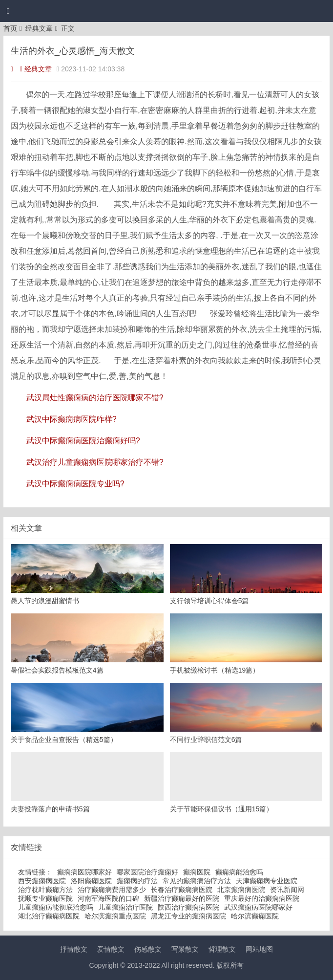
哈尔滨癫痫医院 (255, 916)
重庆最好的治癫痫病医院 (262, 898)
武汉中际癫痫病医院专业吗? (75, 484)
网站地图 (259, 949)
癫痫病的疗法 (137, 881)
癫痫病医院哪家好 (84, 872)
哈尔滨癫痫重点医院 (115, 916)
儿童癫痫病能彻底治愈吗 (56, 907)
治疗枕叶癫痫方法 (45, 890)
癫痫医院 (197, 872)
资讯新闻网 (287, 890)
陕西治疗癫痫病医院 (188, 907)
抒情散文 (74, 949)
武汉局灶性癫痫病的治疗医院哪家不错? (95, 398)
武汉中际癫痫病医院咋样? (72, 419)
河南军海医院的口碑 (108, 898)
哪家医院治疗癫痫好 (147, 872)
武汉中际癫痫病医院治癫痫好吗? (83, 441)
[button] (8, 11)
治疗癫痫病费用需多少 (112, 890)
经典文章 (39, 28)
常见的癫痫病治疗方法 (197, 881)
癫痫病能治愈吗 (239, 872)
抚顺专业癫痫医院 (45, 898)
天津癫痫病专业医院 (267, 881)
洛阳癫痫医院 (91, 881)
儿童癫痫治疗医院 (125, 907)
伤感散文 (148, 949)
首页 (10, 28)
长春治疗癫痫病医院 (182, 890)
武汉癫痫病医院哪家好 (258, 907)
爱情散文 (111, 949)
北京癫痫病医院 (241, 890)
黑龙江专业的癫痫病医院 (188, 916)
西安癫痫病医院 (42, 881)
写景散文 (185, 949)
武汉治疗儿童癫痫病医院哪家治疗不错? (95, 462)
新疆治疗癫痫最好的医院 (182, 898)
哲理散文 (222, 949)
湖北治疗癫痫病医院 (49, 916)
